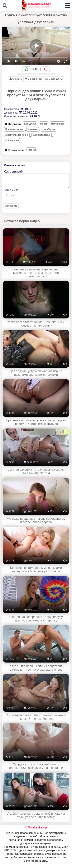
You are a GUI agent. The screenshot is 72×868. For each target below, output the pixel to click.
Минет (44, 124)
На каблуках (49, 129)
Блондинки (30, 124)
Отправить (11, 206)
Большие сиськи (14, 129)
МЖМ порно (12, 141)
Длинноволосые (42, 135)
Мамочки (33, 129)
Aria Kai (32, 150)
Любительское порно (17, 135)
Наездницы (58, 124)
